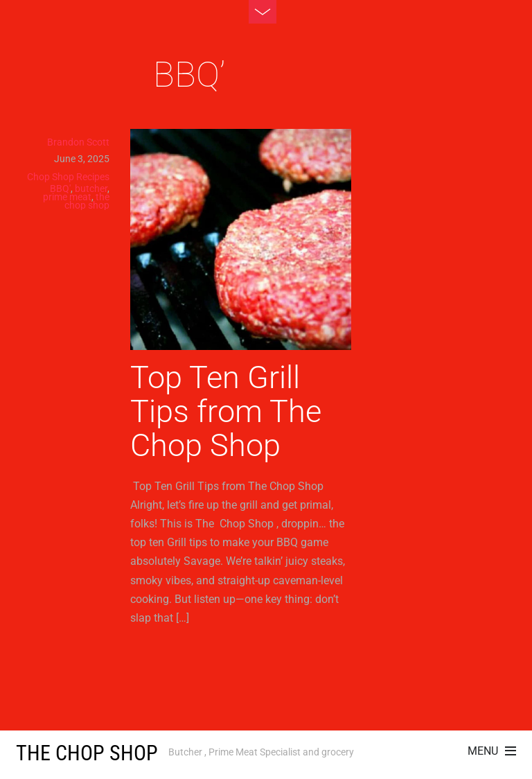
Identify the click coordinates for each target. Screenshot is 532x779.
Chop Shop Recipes (68, 177)
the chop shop (87, 201)
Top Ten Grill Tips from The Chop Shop (226, 412)
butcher (91, 189)
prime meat (67, 197)
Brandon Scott (78, 142)
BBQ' (60, 189)
